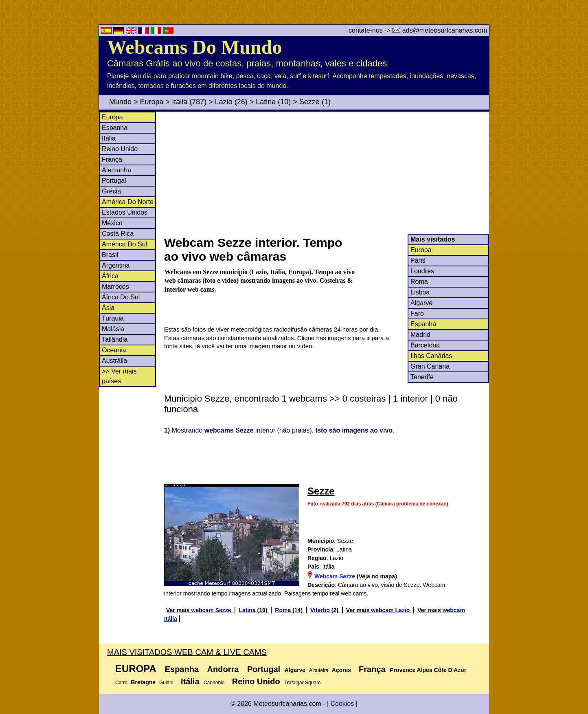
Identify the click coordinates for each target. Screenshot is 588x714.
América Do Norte (128, 202)
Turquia (113, 318)
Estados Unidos (125, 212)
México (112, 223)
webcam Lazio (391, 610)
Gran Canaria (430, 366)
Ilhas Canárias (431, 356)
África (110, 276)
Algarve (421, 303)
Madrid (420, 335)
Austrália (114, 361)
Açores (341, 670)
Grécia (111, 191)
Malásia (113, 329)
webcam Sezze (212, 610)
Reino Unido (120, 149)
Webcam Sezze (335, 576)
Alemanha (116, 170)
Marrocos (115, 287)
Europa (152, 102)
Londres (422, 271)
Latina (266, 102)
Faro (417, 313)
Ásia (108, 308)
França (112, 159)
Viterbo (321, 610)
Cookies (342, 704)
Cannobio (214, 683)
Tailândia (115, 339)
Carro (121, 683)
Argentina (116, 265)
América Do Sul (124, 244)
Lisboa (420, 292)
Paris (418, 260)
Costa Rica (118, 234)
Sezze (309, 102)
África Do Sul (121, 297)
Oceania (114, 350)
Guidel (166, 683)
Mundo (120, 102)
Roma (419, 282)
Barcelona (425, 345)
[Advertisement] (326, 173)
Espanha (115, 128)
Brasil (110, 255)
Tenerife (422, 377)
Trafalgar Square (303, 683)
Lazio (224, 102)
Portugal (114, 181)
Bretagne (143, 682)
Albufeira (319, 670)
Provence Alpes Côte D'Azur (428, 670)
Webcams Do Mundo (194, 47)
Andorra (223, 669)
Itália (180, 102)
